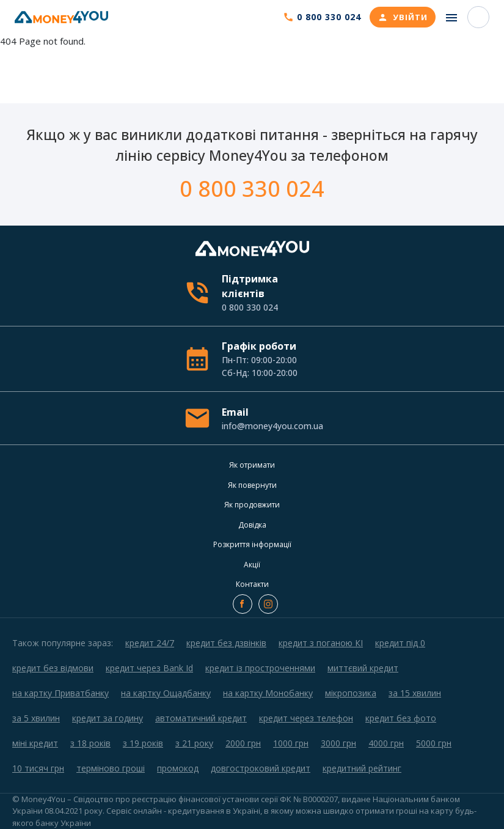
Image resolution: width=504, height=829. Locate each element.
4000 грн (386, 743)
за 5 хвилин (36, 718)
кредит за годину (108, 718)
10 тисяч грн (38, 768)
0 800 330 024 (252, 189)
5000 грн (434, 743)
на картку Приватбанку (60, 693)
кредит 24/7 (150, 643)
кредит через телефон (306, 718)
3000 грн (338, 743)
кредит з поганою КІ (321, 643)
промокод (178, 768)
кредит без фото (401, 718)
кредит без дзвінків (226, 643)
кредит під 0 (400, 643)
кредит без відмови (53, 668)
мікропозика (351, 693)
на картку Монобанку (268, 693)
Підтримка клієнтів (272, 293)
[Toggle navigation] (451, 17)
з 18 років (90, 743)
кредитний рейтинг (362, 768)
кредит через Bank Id (149, 668)
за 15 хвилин (415, 693)
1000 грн (291, 743)
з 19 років (143, 743)
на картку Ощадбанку (166, 693)
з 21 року (194, 743)
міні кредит (35, 743)
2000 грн (243, 743)
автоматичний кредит (201, 718)
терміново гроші (111, 768)
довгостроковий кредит (261, 768)
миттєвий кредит (363, 668)
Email (272, 419)
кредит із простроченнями (260, 668)
